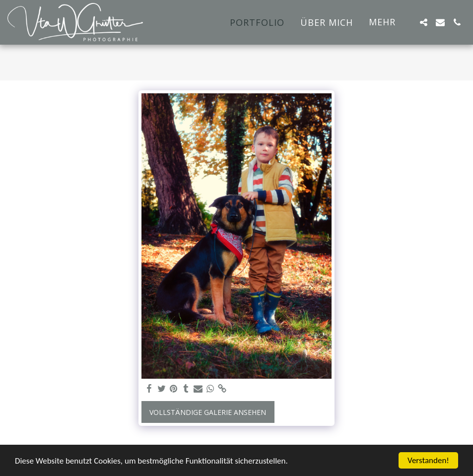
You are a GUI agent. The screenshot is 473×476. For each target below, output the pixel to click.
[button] (423, 22)
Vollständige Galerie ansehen (208, 412)
